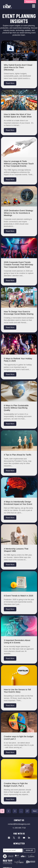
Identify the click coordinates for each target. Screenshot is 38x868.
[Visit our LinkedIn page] (29, 838)
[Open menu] (34, 6)
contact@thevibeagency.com (19, 824)
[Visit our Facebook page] (9, 838)
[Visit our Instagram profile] (19, 838)
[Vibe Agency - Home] (7, 6)
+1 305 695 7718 (19, 828)
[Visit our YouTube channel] (24, 838)
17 (27, 811)
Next (35, 811)
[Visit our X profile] (14, 838)
